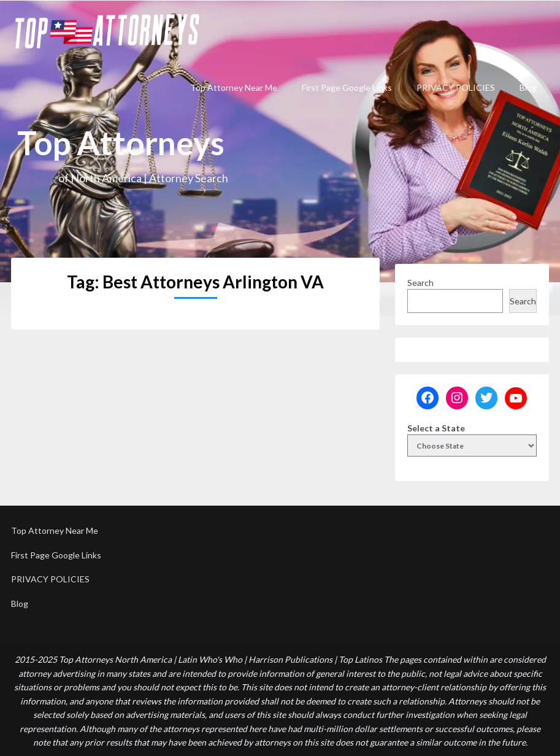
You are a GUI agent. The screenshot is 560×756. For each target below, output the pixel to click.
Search (420, 283)
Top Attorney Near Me (234, 87)
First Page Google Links (347, 87)
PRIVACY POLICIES (456, 87)
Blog (528, 87)
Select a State (436, 428)
